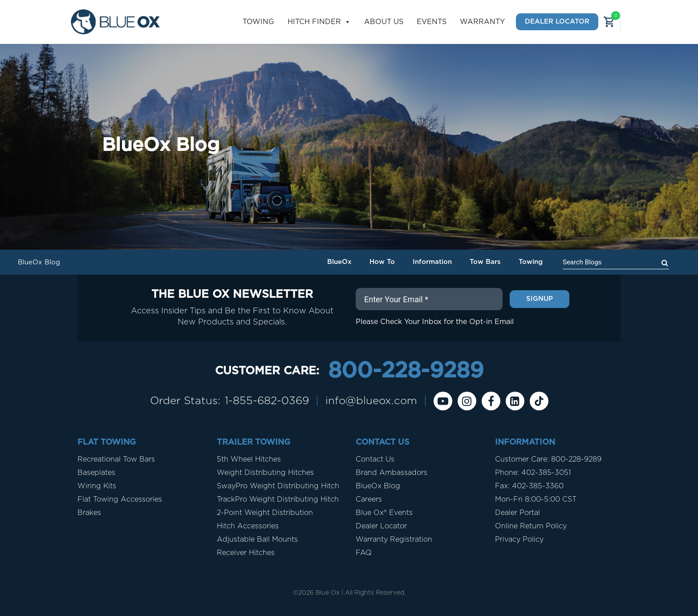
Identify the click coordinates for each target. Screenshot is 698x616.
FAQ (364, 553)
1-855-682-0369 (267, 401)
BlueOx (339, 262)
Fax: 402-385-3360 (529, 486)
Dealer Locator (557, 22)
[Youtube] (443, 401)
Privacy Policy (519, 539)
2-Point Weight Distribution (265, 513)
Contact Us (375, 459)
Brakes (89, 513)
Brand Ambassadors (392, 473)
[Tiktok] (539, 401)
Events (432, 22)
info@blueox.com (371, 401)
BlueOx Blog (378, 486)
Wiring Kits (97, 486)
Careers (369, 499)
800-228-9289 (406, 371)
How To (382, 262)
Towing (258, 22)
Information (432, 262)
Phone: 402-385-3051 (533, 473)
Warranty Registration (394, 539)
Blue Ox (328, 593)
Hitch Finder (319, 22)
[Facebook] (491, 401)
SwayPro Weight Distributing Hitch (278, 486)
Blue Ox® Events (384, 513)
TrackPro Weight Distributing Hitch (278, 499)
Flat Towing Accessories (120, 499)
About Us (384, 22)
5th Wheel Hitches (249, 459)
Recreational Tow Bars (116, 459)
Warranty (482, 22)
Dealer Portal (517, 513)
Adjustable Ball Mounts (257, 539)
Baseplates (96, 473)
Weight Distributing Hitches (265, 473)
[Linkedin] (515, 401)
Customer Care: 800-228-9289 (548, 459)
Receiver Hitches (246, 553)
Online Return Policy (531, 526)
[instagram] (467, 401)
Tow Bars (485, 262)
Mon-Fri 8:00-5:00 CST (536, 499)
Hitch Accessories (248, 526)
